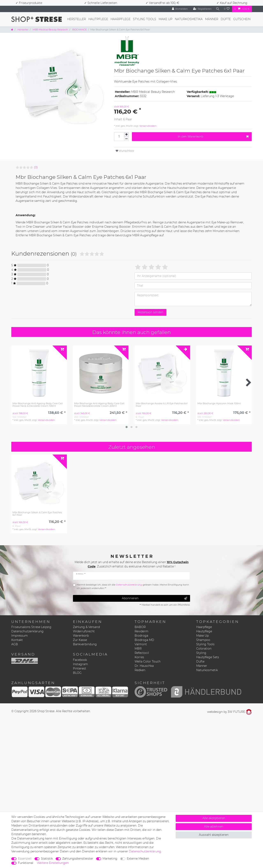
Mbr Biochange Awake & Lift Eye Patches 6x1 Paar (162, 405)
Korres (139, 657)
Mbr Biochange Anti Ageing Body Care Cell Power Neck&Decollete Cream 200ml (99, 405)
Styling (201, 653)
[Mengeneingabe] (119, 137)
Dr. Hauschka (144, 666)
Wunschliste (125, 151)
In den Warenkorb (213, 137)
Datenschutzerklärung (27, 631)
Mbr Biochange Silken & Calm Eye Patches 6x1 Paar (37, 514)
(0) (36, 167)
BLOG (77, 673)
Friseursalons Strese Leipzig (31, 627)
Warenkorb (81, 636)
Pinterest (80, 668)
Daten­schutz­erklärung (145, 851)
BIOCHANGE (79, 30)
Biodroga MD (144, 640)
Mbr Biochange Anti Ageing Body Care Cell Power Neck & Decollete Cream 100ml (38, 405)
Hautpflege (98, 19)
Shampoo (203, 640)
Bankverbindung (85, 644)
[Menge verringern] (126, 139)
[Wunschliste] (227, 9)
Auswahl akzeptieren (214, 835)
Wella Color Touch (148, 661)
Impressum (20, 636)
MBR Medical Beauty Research (50, 30)
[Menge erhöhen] (126, 134)
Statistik (47, 859)
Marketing (110, 859)
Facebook (80, 660)
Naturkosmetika (189, 19)
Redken (140, 670)
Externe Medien (138, 859)
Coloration (204, 649)
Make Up (166, 19)
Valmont (141, 644)
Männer (212, 19)
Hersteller (77, 19)
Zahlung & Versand (86, 627)
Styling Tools (145, 19)
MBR (138, 649)
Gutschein (242, 19)
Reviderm (141, 631)
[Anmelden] (179, 9)
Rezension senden (151, 312)
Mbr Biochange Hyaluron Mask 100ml (219, 404)
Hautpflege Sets (208, 657)
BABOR (140, 627)
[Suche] (218, 9)
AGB (15, 644)
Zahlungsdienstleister (78, 859)
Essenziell (25, 859)
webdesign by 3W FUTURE (229, 712)
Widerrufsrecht (84, 631)
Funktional (26, 863)
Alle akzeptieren (214, 818)
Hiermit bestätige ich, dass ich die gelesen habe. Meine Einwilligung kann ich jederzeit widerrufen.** (133, 586)
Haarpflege (121, 19)
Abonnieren (155, 598)
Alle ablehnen (214, 827)
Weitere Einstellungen (53, 863)
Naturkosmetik (207, 670)
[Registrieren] (202, 9)
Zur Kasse (80, 640)
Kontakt (17, 640)
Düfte (226, 19)
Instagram (80, 664)
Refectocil (142, 653)
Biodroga (141, 636)
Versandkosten (148, 126)
